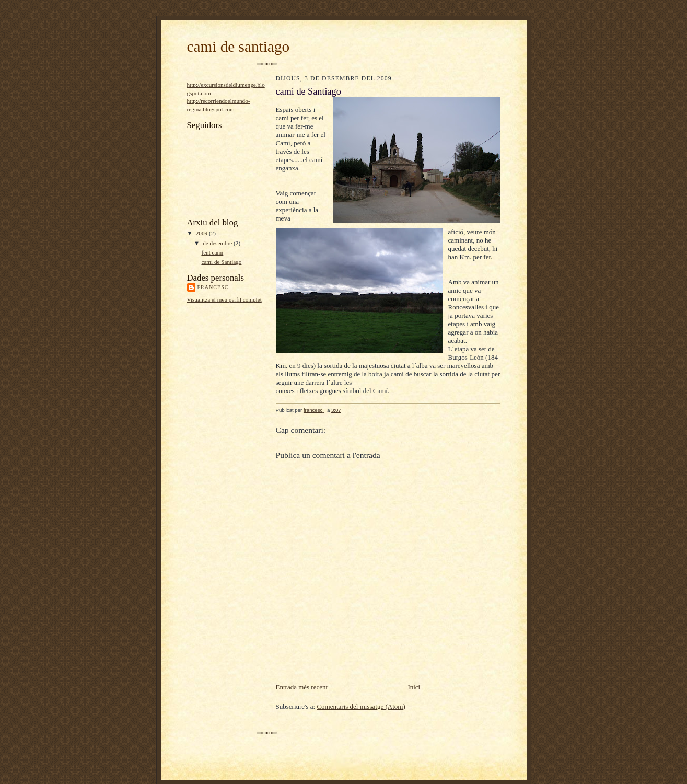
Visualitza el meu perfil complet (224, 299)
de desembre (218, 243)
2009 (202, 233)
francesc (213, 287)
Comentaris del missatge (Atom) (361, 706)
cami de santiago (238, 47)
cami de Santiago (221, 262)
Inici (414, 687)
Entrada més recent (302, 687)
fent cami (212, 252)
